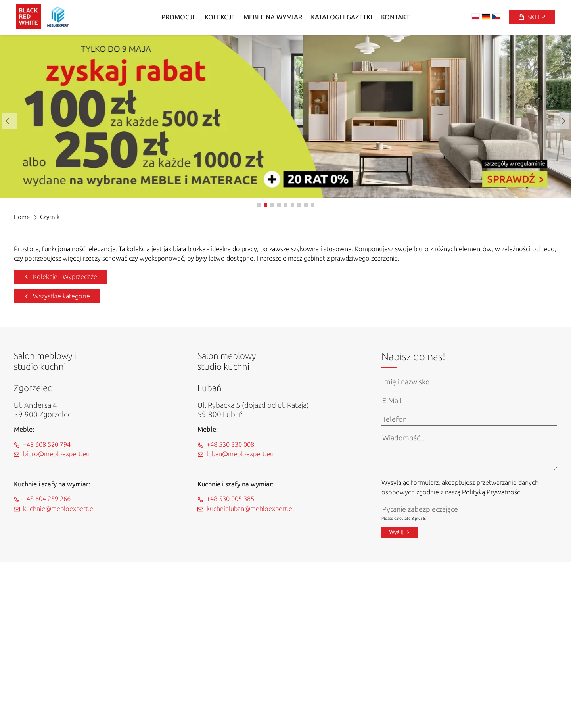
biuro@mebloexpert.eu (56, 454)
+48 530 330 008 (230, 445)
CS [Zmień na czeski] (496, 17)
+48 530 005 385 (230, 499)
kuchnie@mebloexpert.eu (60, 509)
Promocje (179, 17)
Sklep (536, 17)
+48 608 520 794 (47, 445)
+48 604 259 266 (47, 499)
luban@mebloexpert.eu (240, 454)
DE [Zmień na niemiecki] (486, 17)
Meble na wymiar (273, 17)
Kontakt (395, 17)
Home (22, 217)
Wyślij (396, 532)
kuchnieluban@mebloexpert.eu (251, 509)
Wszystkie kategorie (61, 296)
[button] (10, 121)
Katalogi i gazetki (342, 17)
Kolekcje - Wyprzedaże (65, 277)
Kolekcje (220, 17)
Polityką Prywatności (492, 492)
